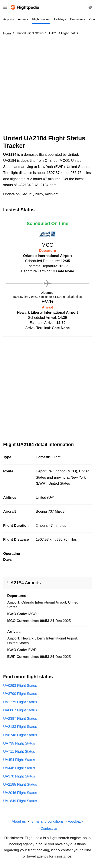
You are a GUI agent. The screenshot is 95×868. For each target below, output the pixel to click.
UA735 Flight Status (19, 743)
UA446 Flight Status (19, 768)
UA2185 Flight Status (20, 784)
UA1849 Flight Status (20, 801)
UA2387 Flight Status (20, 719)
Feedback (75, 821)
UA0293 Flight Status (20, 686)
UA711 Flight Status (19, 752)
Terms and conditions (47, 821)
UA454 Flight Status (19, 760)
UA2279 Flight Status (20, 702)
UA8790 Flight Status (20, 694)
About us (19, 821)
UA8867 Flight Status (20, 710)
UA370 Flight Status (19, 776)
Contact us (49, 829)
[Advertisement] (47, 87)
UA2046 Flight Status (20, 793)
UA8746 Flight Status (20, 735)
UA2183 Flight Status (20, 727)
